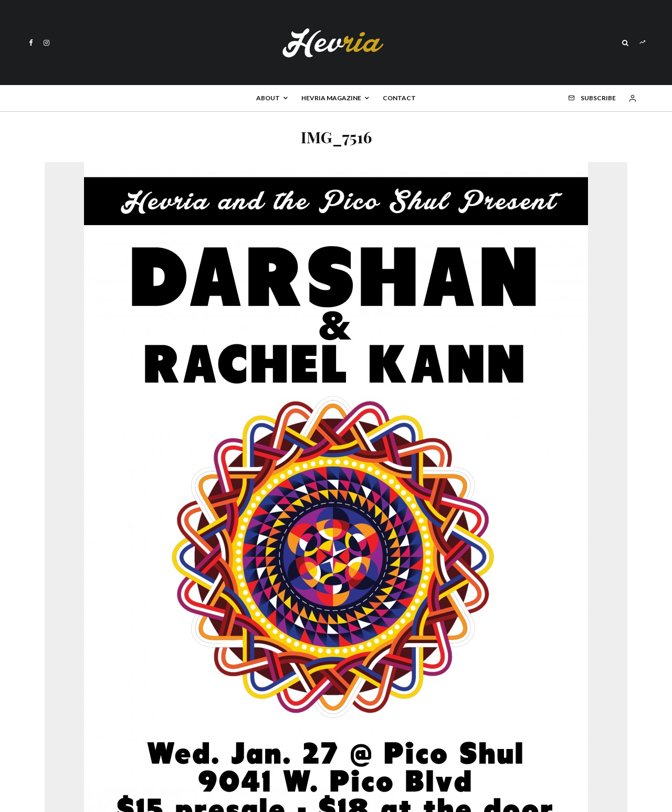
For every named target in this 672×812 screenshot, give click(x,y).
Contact (399, 98)
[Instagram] (46, 43)
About (268, 98)
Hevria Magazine (331, 98)
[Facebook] (31, 43)
